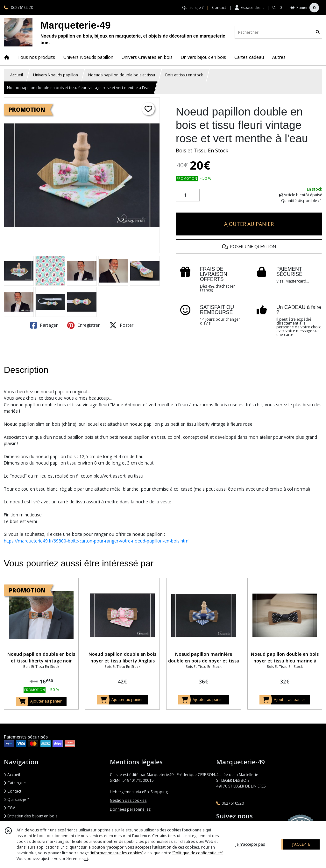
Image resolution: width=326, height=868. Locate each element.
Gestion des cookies (128, 800)
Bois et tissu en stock (184, 75)
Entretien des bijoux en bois (31, 816)
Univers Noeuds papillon (56, 75)
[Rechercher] (318, 32)
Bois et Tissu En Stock (202, 150)
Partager (44, 325)
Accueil (17, 75)
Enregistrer (83, 325)
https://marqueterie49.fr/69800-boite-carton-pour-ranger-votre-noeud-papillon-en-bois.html (97, 541)
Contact (219, 7)
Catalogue (15, 783)
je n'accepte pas (250, 844)
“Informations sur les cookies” (117, 853)
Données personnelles (130, 809)
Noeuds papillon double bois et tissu (122, 75)
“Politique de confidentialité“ (198, 853)
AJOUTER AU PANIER (249, 224)
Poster (121, 325)
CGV (9, 808)
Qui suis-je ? (16, 799)
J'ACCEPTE (301, 844)
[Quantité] (188, 195)
